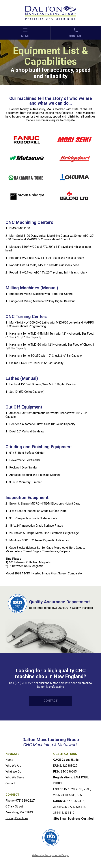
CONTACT (51, 701)
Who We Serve (15, 777)
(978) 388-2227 (25, 801)
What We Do (13, 772)
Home (9, 760)
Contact (10, 783)
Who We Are (13, 766)
